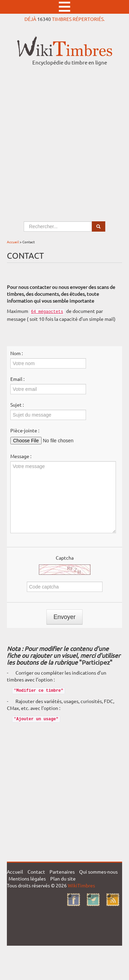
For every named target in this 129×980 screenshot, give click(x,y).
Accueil (13, 242)
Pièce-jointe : (25, 430)
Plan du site (63, 878)
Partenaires (62, 872)
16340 (44, 19)
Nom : (17, 353)
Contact (36, 872)
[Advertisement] (64, 137)
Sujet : (17, 405)
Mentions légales (27, 878)
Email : (17, 379)
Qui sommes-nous (98, 872)
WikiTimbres (81, 885)
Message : (21, 456)
